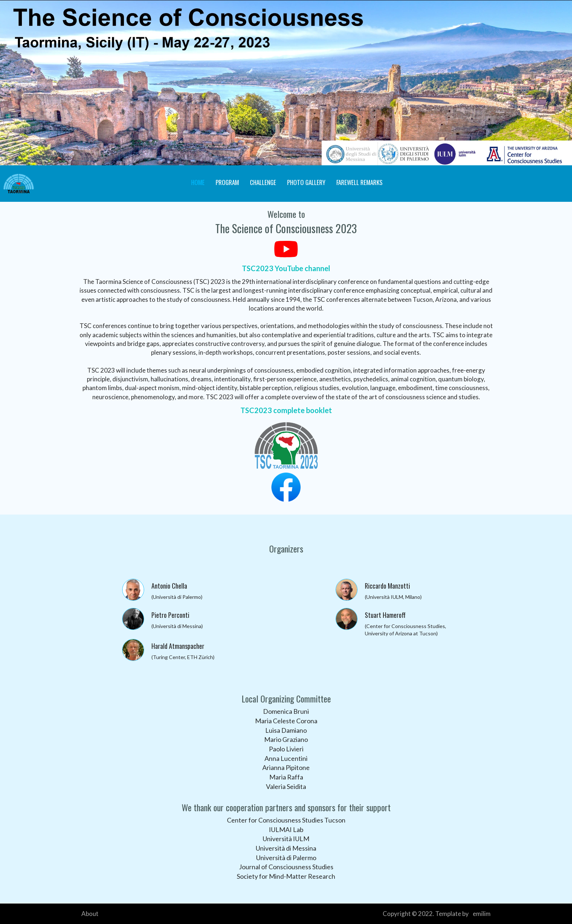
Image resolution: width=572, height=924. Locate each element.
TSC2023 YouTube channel (286, 268)
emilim (482, 914)
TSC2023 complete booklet (286, 410)
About (90, 914)
